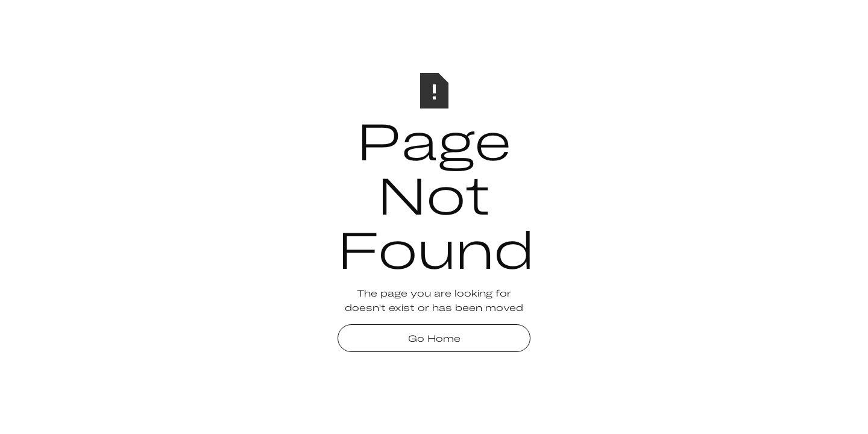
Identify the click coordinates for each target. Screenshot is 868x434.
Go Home (434, 338)
